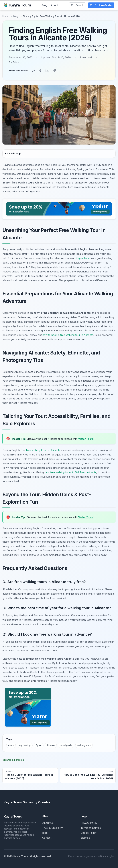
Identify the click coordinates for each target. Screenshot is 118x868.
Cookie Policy (89, 833)
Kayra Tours (17, 5)
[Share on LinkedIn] (47, 71)
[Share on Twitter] (33, 71)
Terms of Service (91, 828)
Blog (45, 5)
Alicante (51, 745)
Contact (47, 838)
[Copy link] (54, 71)
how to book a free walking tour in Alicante (68, 335)
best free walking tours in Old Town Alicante (70, 472)
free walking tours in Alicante (43, 450)
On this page (14, 154)
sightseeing (25, 745)
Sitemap (85, 838)
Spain (39, 745)
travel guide (66, 745)
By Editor (14, 62)
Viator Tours (86, 439)
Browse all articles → (15, 760)
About (54, 5)
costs (11, 745)
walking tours (84, 745)
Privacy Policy (89, 823)
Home (5, 16)
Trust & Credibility (52, 828)
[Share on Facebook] (40, 71)
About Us (48, 823)
